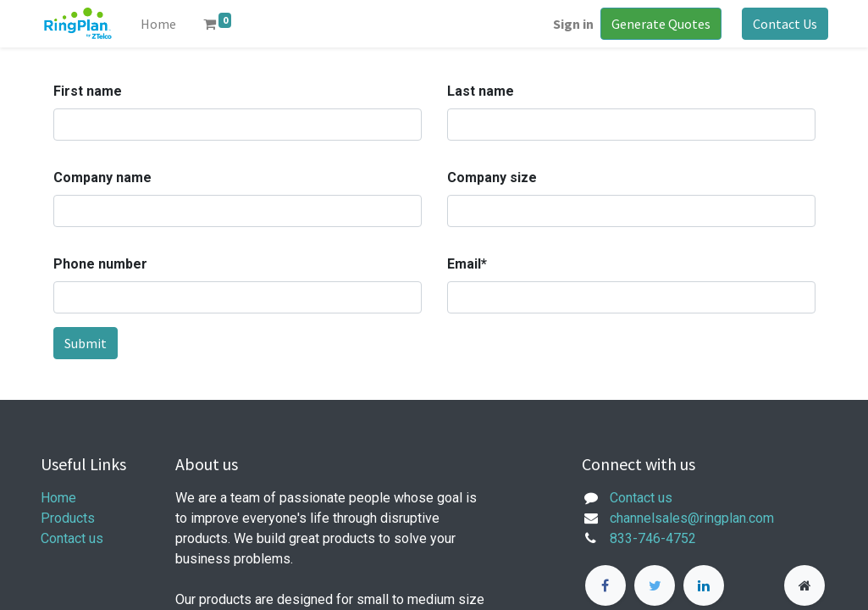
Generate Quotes (661, 24)
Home (58, 498)
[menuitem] (158, 24)
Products (68, 518)
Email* (467, 264)
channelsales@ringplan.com (692, 518)
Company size (492, 177)
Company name (102, 177)
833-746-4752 (653, 538)
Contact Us (785, 24)
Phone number (100, 264)
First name (88, 91)
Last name (481, 91)
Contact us (72, 538)
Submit (86, 343)
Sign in (573, 24)
